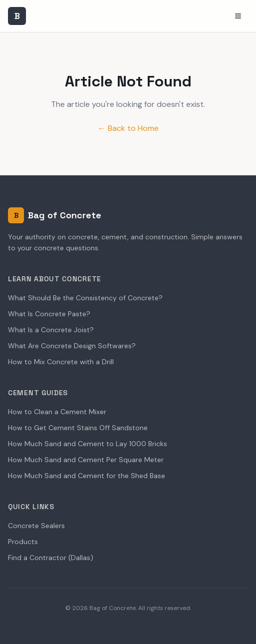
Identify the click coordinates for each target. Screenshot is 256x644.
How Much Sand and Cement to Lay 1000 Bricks (88, 444)
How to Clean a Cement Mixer (57, 412)
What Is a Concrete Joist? (51, 330)
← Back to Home (128, 128)
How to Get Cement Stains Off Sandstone (78, 428)
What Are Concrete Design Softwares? (72, 346)
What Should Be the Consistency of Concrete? (85, 298)
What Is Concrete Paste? (49, 314)
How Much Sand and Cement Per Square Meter (86, 460)
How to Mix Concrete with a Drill (61, 362)
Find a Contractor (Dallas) (51, 558)
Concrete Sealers (36, 526)
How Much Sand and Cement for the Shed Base (87, 476)
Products (23, 542)
